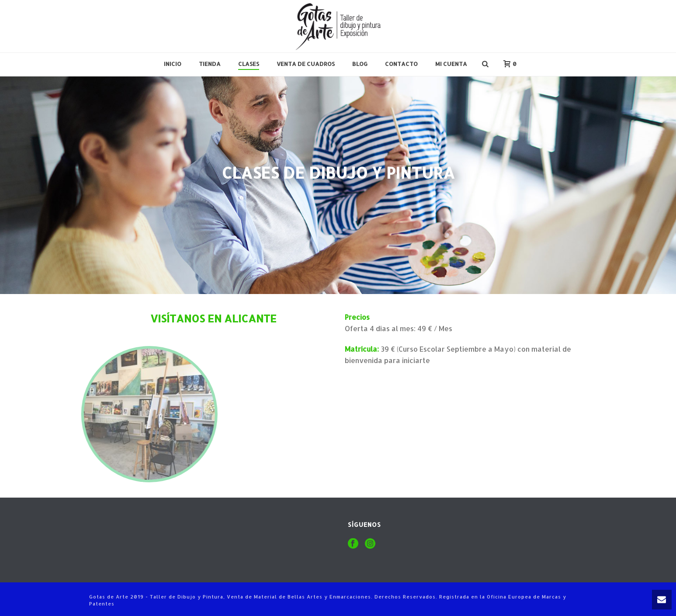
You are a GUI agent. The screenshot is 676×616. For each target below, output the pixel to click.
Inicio (173, 64)
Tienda (210, 64)
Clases (249, 64)
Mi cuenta (451, 64)
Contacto (401, 64)
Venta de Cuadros (306, 64)
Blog (360, 64)
